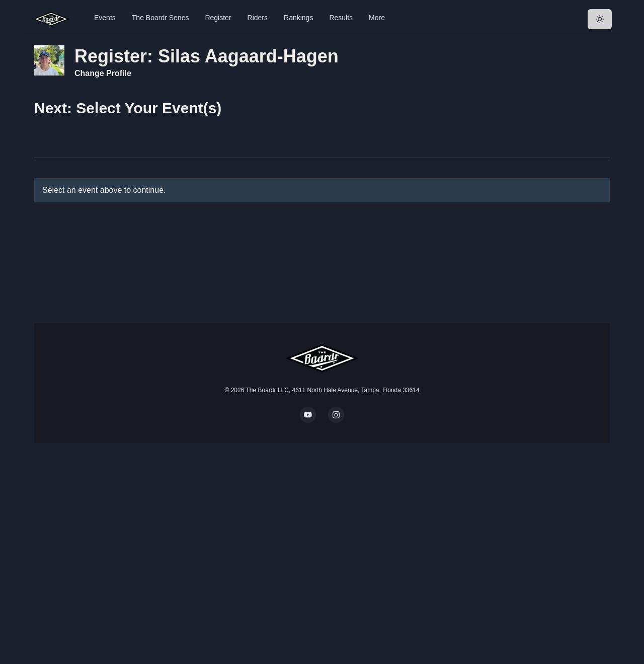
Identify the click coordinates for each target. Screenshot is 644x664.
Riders (258, 18)
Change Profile (103, 73)
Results (341, 18)
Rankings (298, 18)
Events (105, 18)
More (377, 18)
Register (218, 18)
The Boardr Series (160, 18)
